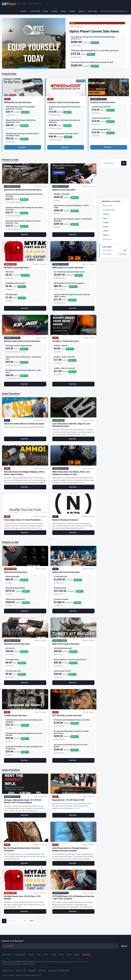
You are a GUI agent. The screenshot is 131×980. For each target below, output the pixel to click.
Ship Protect (10, 272)
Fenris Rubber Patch (12, 660)
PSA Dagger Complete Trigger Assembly (19, 346)
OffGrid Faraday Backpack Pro (15, 599)
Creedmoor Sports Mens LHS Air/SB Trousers (64, 134)
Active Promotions (11, 394)
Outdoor (72, 11)
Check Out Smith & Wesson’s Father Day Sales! (24, 424)
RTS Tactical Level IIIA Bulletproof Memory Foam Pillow (72, 720)
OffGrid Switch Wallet (12, 577)
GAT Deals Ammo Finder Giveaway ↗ (114, 11)
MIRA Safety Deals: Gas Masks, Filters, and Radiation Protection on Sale (71, 473)
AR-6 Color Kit (10, 648)
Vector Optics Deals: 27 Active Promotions (22, 520)
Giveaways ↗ (108, 239)
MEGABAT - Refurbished (62, 194)
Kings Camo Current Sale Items (66, 644)
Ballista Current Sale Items (64, 190)
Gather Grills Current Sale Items (66, 572)
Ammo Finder (35, 11)
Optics (46, 11)
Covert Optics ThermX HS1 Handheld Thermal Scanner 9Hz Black (92, 62)
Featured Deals (9, 74)
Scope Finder (92, 11)
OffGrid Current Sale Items (15, 572)
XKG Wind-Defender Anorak (63, 648)
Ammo (46, 955)
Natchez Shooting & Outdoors (65, 520)
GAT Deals (10, 975)
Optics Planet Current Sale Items (94, 31)
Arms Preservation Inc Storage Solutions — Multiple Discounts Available (71, 849)
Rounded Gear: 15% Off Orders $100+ (69, 800)
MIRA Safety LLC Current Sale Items (68, 268)
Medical (81, 11)
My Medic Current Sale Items (17, 268)
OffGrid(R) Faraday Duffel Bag (15, 588)
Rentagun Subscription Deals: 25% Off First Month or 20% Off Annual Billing (23, 801)
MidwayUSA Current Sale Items (18, 102)
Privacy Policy (8, 971)
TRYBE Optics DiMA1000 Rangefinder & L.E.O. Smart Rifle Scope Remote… (95, 51)
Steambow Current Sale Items (17, 644)
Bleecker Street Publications (26, 975)
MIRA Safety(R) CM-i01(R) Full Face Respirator (69, 283)
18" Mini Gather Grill (60, 577)
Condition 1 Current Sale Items (66, 341)
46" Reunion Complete (61, 599)
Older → (32, 921)
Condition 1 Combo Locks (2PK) (64, 357)
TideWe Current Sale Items (16, 716)
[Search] (124, 163)
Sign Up (124, 946)
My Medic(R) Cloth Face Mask (15, 283)
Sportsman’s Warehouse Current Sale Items (23, 190)
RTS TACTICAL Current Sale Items (67, 716)
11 (25, 921)
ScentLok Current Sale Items (103, 102)
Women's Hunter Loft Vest (62, 671)
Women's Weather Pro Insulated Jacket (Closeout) (70, 660)
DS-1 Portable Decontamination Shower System (69, 272)
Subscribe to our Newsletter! (13, 941)
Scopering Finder (109, 210)
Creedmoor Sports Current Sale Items (64, 102)
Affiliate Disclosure (8, 962)
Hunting (54, 11)
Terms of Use (20, 971)
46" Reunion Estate (60, 588)
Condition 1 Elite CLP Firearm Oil (64, 368)
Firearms (24, 11)
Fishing (63, 11)
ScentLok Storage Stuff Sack (101, 107)
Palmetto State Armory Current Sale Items (22, 341)
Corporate (32, 971)
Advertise (42, 971)
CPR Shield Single (11, 295)
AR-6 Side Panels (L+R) (13, 671)
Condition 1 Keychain (61, 346)
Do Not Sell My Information (59, 971)
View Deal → (23, 147)
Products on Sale (10, 160)
